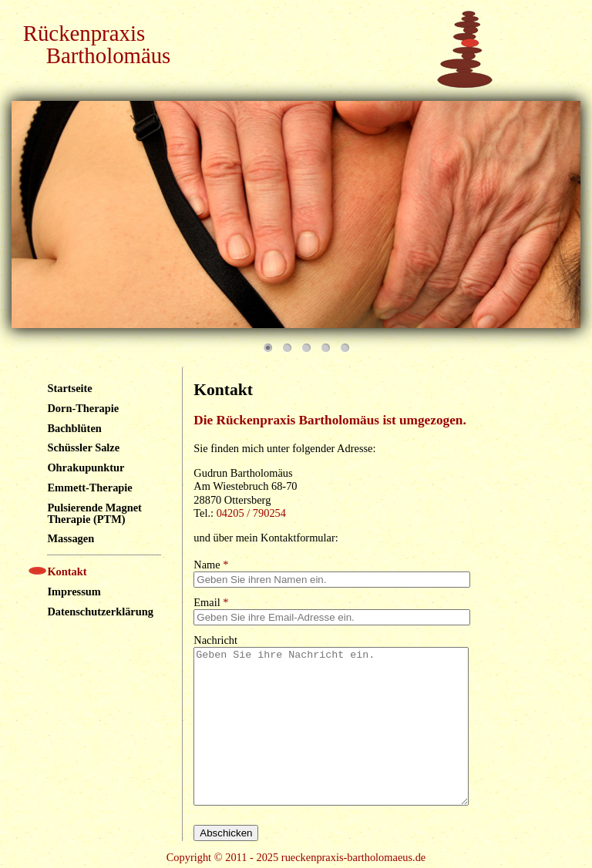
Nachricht (215, 640)
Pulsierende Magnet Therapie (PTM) (94, 513)
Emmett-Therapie (89, 488)
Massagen (71, 538)
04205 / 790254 (251, 513)
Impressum (74, 592)
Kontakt (67, 571)
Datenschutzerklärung (100, 612)
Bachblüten (74, 428)
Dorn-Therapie (83, 408)
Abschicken (226, 833)
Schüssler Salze (83, 447)
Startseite (69, 388)
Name (211, 565)
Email (211, 602)
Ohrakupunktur (86, 468)
